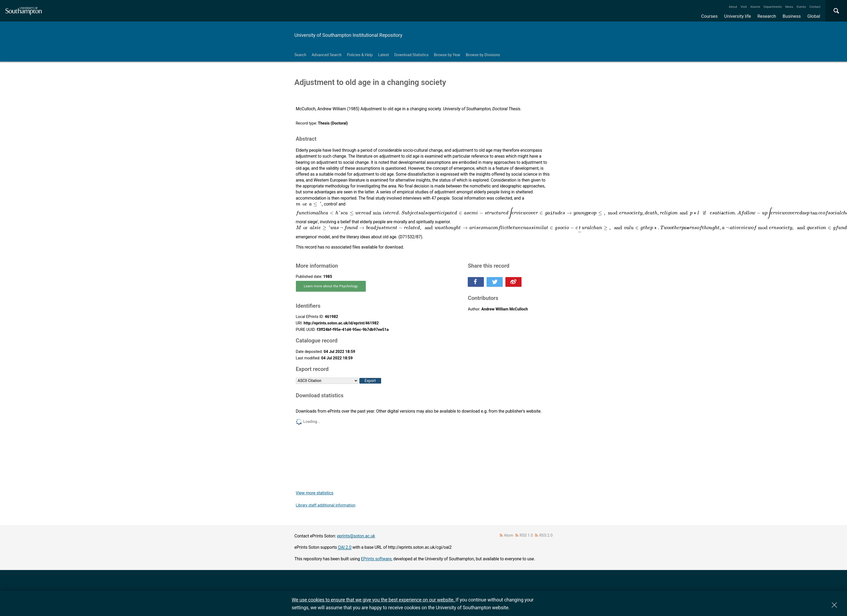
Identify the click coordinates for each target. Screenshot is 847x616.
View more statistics (315, 493)
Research (767, 16)
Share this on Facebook (476, 282)
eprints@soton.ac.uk (356, 536)
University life (738, 16)
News (789, 7)
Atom (508, 535)
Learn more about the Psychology (331, 286)
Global (814, 16)
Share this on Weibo (513, 282)
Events (801, 7)
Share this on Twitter (495, 282)
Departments (773, 7)
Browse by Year (447, 55)
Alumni (755, 7)
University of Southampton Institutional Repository (348, 35)
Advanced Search (327, 55)
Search (300, 55)
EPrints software (376, 559)
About (733, 7)
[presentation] (310, 204)
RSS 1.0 (526, 535)
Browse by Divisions (483, 55)
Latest (384, 55)
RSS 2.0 (546, 535)
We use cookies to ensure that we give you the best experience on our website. (374, 600)
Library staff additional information (326, 505)
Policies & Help (360, 55)
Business (792, 16)
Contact (815, 7)
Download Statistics (412, 55)
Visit (744, 7)
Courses (709, 16)
